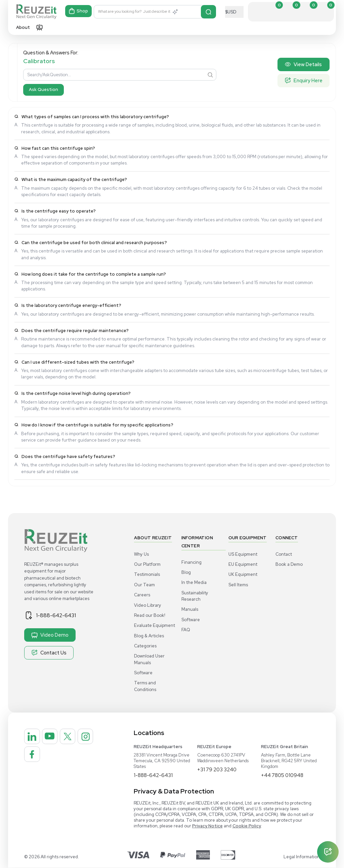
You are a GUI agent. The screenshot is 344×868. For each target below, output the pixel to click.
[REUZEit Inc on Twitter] (77, 738)
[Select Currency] (234, 12)
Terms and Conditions (145, 686)
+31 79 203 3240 (217, 770)
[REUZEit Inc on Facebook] (55, 760)
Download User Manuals (149, 659)
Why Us (141, 554)
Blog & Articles (149, 636)
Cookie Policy (247, 826)
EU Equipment (243, 564)
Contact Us (49, 653)
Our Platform (147, 564)
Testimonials (147, 574)
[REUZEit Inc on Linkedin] (34, 738)
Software (143, 673)
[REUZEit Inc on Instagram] (34, 760)
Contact (284, 554)
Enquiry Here (304, 81)
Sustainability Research (195, 596)
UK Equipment (243, 574)
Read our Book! (150, 615)
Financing (191, 562)
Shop (79, 12)
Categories (145, 646)
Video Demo (50, 635)
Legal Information (302, 857)
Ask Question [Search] (44, 89)
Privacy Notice (207, 826)
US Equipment (243, 554)
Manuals (190, 609)
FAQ (186, 630)
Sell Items (238, 585)
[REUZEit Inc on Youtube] (55, 738)
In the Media (194, 582)
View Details (303, 64)
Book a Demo (289, 564)
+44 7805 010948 (283, 775)
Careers (142, 595)
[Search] (209, 12)
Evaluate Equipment (155, 625)
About (23, 27)
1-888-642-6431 (59, 615)
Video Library (148, 605)
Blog (186, 572)
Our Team (144, 585)
